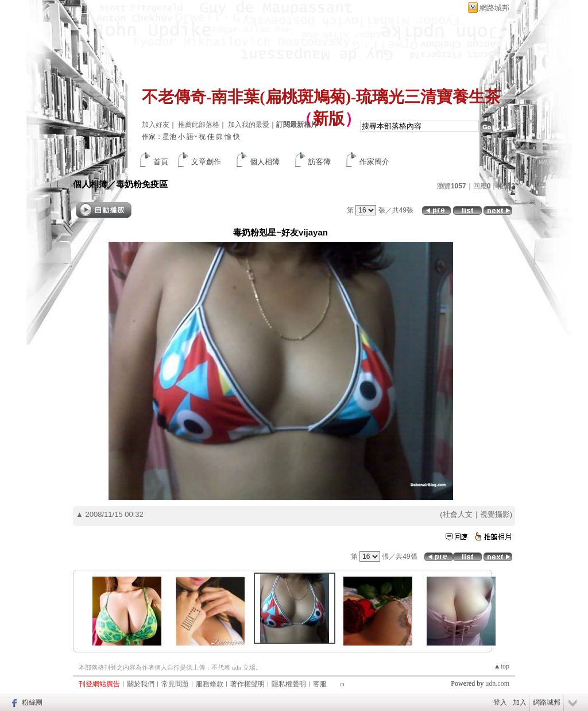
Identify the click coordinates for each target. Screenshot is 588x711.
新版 (328, 119)
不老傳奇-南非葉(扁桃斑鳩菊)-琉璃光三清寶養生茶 (321, 97)
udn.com (497, 683)
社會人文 (458, 514)
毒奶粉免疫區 (142, 184)
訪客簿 (320, 162)
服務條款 (210, 684)
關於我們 (141, 684)
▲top (502, 666)
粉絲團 (32, 702)
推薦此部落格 (199, 125)
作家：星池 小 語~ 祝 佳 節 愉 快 (191, 137)
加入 (520, 702)
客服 (320, 684)
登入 (500, 702)
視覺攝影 (495, 514)
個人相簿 (265, 162)
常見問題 (175, 684)
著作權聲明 (247, 684)
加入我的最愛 (249, 125)
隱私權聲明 (289, 684)
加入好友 (156, 125)
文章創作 (206, 162)
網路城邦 (494, 8)
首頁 (161, 162)
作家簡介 (374, 162)
